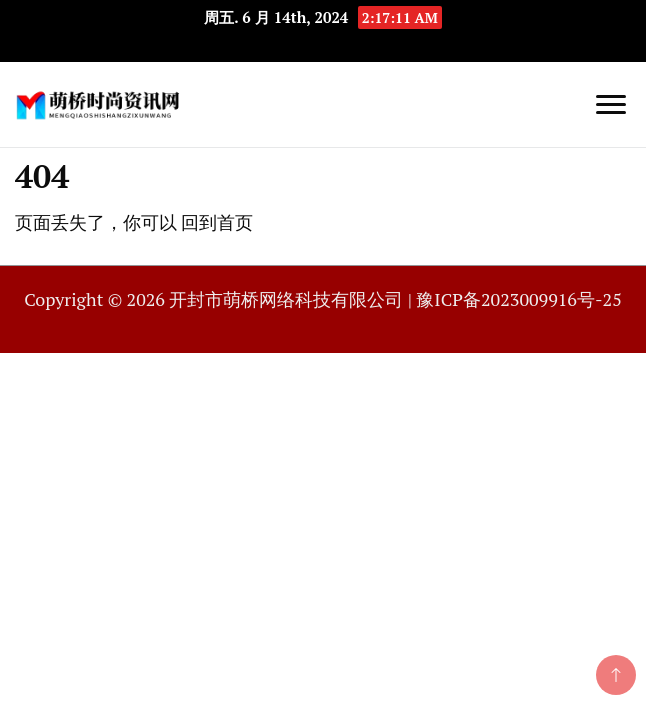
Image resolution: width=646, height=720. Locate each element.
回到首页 (217, 222)
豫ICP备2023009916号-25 (518, 299)
